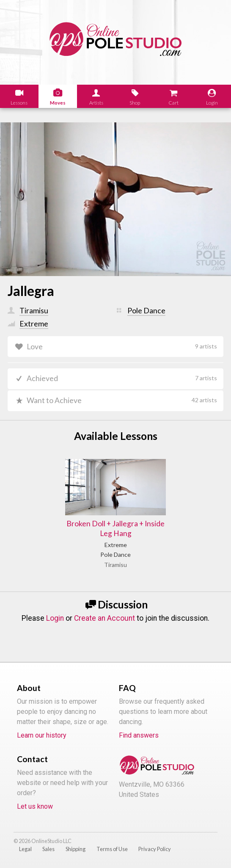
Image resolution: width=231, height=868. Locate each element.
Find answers (139, 735)
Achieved (122, 378)
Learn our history (42, 735)
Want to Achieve (122, 400)
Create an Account (104, 618)
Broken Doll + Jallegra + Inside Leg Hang (115, 528)
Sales (48, 849)
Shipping (76, 849)
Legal (25, 849)
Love (122, 347)
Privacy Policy (155, 849)
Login (55, 618)
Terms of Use (112, 849)
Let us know (35, 806)
